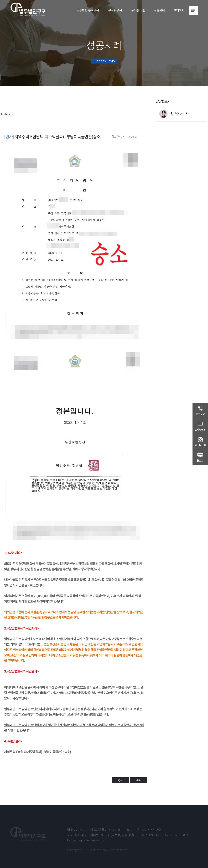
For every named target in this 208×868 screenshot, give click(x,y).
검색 (120, 772)
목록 (138, 772)
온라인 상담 (138, 10)
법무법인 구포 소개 (88, 10)
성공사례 (159, 10)
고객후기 (179, 10)
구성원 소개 (115, 10)
